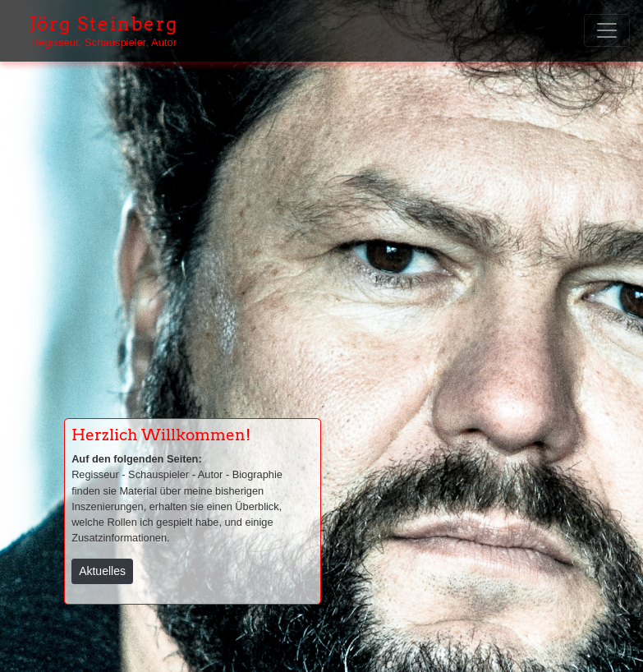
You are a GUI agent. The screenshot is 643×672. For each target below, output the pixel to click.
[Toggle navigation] (607, 30)
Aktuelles (102, 571)
